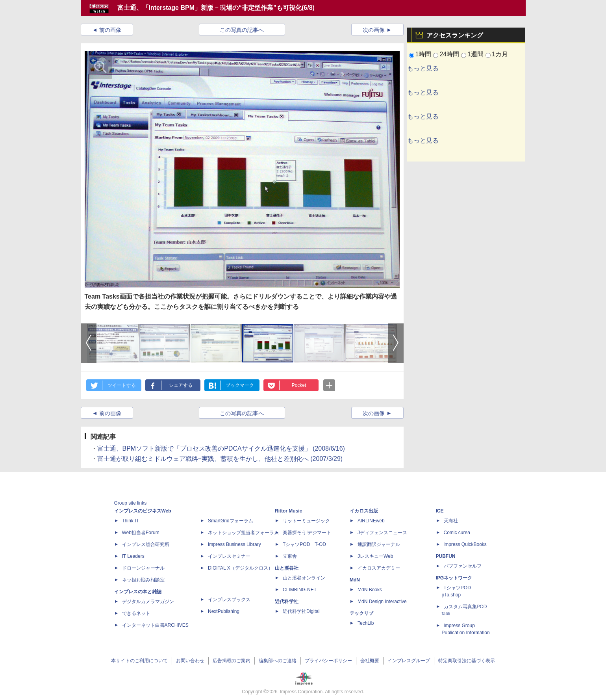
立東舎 (290, 556)
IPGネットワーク (454, 578)
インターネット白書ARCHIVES (155, 625)
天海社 (451, 521)
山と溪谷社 (287, 568)
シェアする (181, 385)
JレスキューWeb (375, 556)
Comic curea (457, 533)
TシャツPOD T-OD (304, 544)
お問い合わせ (190, 661)
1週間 (475, 54)
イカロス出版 (364, 511)
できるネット (136, 613)
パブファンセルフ (463, 566)
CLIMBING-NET (300, 590)
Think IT (131, 521)
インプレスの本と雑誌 (138, 592)
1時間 (423, 54)
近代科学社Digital (301, 611)
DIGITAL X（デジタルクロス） (240, 568)
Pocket (299, 385)
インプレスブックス (229, 600)
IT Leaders (133, 556)
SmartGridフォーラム (231, 521)
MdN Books (370, 590)
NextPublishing (224, 611)
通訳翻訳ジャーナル (379, 544)
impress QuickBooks (465, 544)
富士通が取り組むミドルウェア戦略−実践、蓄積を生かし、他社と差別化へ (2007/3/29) (220, 459)
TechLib (366, 623)
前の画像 (110, 30)
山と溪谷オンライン (304, 578)
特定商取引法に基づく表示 (467, 661)
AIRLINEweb (371, 521)
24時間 (449, 54)
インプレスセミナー (229, 556)
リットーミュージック (306, 521)
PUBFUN (446, 556)
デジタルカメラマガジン (148, 602)
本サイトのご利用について (139, 661)
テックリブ (361, 613)
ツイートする (122, 385)
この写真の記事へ (242, 30)
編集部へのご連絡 (278, 661)
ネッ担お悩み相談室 (143, 580)
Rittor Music (288, 511)
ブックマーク (240, 385)
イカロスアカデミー (379, 568)
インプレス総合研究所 (146, 544)
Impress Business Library (234, 544)
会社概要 (370, 661)
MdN (355, 580)
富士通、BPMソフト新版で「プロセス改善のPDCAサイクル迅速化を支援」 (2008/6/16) (221, 448)
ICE (440, 511)
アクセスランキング (455, 35)
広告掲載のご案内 (232, 661)
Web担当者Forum (141, 533)
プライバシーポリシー (328, 661)
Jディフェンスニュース (382, 533)
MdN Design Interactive (382, 602)
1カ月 (500, 54)
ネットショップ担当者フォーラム (243, 533)
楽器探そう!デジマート (307, 533)
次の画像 (374, 30)
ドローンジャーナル (143, 568)
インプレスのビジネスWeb (143, 511)
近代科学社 (287, 602)
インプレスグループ (409, 661)
